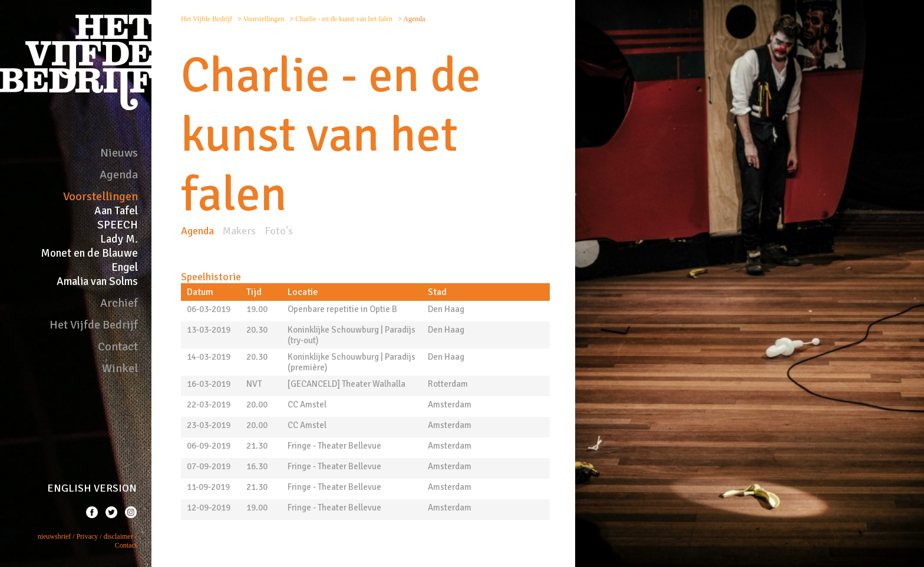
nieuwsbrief (55, 536)
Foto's (279, 231)
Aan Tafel (116, 211)
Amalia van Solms (97, 281)
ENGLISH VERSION (92, 488)
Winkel (120, 368)
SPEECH (118, 225)
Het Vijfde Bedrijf (94, 325)
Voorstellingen (100, 196)
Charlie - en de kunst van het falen (345, 19)
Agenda (119, 175)
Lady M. (119, 239)
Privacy (88, 536)
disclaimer (118, 536)
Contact (118, 346)
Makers (239, 231)
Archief (119, 303)
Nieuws (119, 153)
